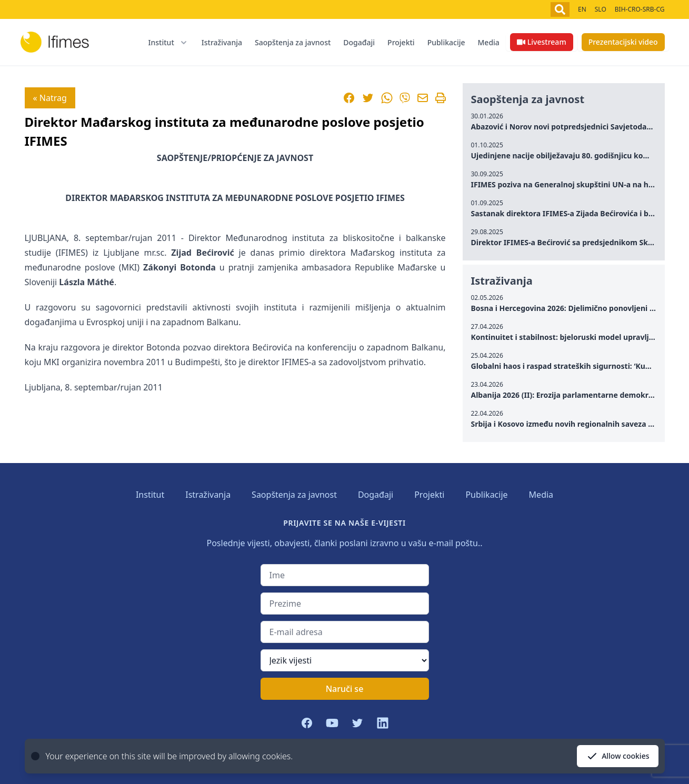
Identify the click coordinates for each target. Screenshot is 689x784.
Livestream (542, 42)
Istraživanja (222, 42)
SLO (601, 9)
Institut (150, 495)
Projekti (401, 42)
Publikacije (446, 42)
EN (582, 9)
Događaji (359, 42)
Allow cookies (617, 756)
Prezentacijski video (623, 42)
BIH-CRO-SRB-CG (640, 9)
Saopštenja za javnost (293, 42)
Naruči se (345, 689)
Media (489, 42)
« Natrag (50, 98)
